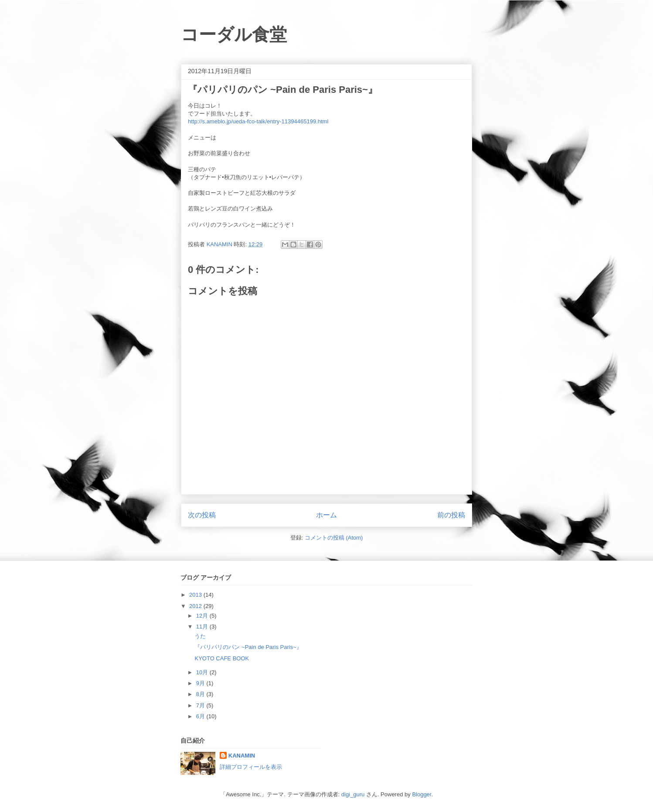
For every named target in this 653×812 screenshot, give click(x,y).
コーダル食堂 (234, 34)
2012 (196, 606)
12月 (203, 616)
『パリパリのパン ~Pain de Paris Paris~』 (248, 647)
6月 (201, 716)
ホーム (326, 515)
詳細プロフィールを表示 (251, 767)
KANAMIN (242, 756)
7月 (201, 705)
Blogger (422, 794)
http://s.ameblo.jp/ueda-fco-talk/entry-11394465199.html (258, 121)
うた (200, 636)
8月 (201, 694)
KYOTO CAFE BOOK (222, 658)
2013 (196, 595)
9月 (201, 683)
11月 (203, 627)
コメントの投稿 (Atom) (334, 538)
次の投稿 (202, 515)
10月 (203, 672)
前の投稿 (451, 515)
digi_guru (353, 794)
